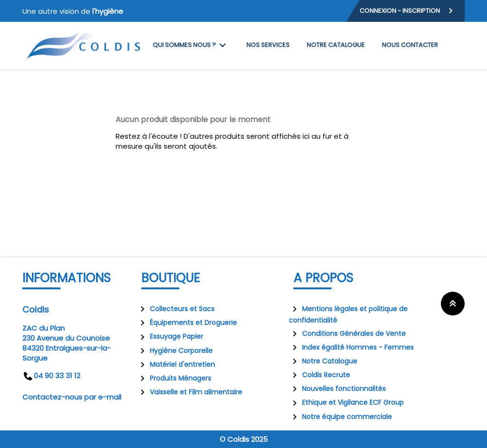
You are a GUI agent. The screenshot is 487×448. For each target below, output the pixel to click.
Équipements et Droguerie (187, 323)
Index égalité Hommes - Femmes (351, 347)
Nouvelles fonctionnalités (337, 389)
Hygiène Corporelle (175, 351)
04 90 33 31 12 (51, 376)
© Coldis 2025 (244, 439)
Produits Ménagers (174, 378)
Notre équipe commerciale (340, 417)
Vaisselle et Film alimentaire (189, 392)
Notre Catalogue (323, 361)
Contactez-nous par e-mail (72, 397)
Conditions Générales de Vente (347, 334)
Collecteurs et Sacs (175, 309)
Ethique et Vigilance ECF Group (346, 402)
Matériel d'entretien (176, 364)
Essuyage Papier (170, 336)
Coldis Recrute (319, 375)
